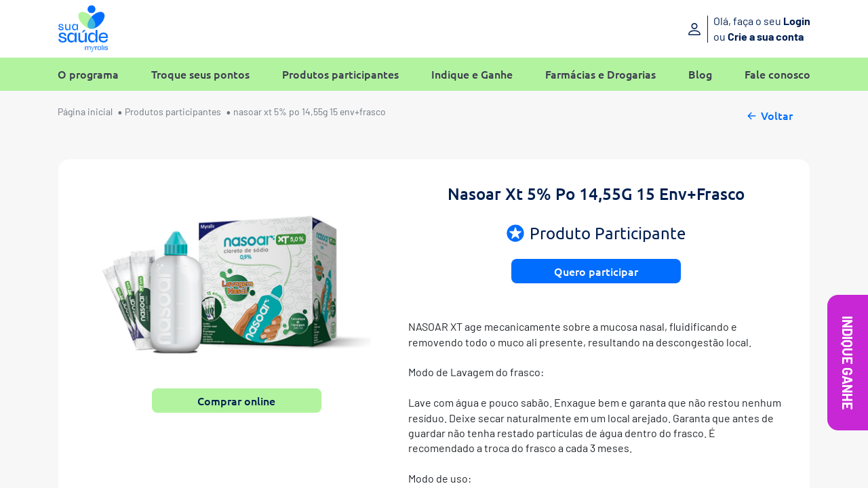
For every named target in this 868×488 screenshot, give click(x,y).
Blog (700, 74)
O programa (88, 74)
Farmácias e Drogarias (600, 74)
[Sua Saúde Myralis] (83, 29)
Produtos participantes (340, 74)
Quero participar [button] (596, 271)
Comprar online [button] (236, 401)
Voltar (769, 114)
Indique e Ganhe (472, 74)
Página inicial (85, 111)
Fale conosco (777, 74)
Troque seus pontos (200, 74)
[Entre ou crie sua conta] (724, 29)
